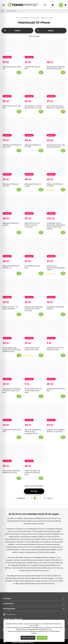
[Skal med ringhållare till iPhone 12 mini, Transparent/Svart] (34, 412)
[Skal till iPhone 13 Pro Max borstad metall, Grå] (56, 127)
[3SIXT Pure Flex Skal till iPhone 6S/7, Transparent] (56, 88)
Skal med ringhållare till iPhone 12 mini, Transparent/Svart (33, 432)
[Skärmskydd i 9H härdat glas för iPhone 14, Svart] (34, 88)
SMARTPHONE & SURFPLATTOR (29, 18)
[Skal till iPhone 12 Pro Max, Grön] (12, 412)
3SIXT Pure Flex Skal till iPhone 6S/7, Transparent (56, 107)
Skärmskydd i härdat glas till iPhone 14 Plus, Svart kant (12, 391)
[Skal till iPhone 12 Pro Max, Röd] (12, 88)
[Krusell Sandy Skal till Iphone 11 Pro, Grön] (34, 330)
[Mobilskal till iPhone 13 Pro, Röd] (56, 371)
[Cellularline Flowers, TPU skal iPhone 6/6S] (56, 330)
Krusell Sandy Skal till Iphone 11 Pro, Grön (32, 349)
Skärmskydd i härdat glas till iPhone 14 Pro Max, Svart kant (34, 309)
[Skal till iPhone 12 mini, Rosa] (34, 248)
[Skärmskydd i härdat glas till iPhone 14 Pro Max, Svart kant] (34, 289)
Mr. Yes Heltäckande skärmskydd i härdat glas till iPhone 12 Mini (12, 350)
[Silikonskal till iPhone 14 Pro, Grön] (12, 166)
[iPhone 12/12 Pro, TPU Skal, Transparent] (12, 289)
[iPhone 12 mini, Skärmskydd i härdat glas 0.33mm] (56, 248)
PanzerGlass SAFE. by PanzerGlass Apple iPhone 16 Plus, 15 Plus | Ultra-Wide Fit (56, 226)
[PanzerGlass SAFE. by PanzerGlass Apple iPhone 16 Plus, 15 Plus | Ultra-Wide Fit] (56, 205)
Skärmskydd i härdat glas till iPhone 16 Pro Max (56, 68)
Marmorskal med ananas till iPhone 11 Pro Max (11, 472)
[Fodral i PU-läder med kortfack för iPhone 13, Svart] (34, 453)
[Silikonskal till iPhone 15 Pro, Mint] (34, 127)
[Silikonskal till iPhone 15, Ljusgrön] (12, 205)
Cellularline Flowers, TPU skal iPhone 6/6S (55, 349)
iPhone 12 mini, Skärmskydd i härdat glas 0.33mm (56, 268)
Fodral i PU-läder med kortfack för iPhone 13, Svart (32, 473)
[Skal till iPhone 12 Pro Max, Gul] (12, 49)
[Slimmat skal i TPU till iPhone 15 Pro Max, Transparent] (34, 205)
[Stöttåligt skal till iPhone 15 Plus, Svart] (12, 127)
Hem (17, 18)
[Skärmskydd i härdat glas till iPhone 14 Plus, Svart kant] (12, 371)
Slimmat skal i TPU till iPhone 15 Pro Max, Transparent (32, 225)
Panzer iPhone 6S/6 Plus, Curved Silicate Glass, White (33, 391)
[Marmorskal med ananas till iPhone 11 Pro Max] (12, 453)
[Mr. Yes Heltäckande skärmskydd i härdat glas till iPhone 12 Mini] (12, 330)
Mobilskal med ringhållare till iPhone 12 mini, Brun (56, 431)
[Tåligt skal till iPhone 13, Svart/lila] (56, 166)
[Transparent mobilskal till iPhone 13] (56, 289)
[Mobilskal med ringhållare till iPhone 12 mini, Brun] (56, 412)
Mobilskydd (44, 18)
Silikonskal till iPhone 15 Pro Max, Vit (11, 267)
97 (45, 498)
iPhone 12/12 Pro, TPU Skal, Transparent (10, 308)
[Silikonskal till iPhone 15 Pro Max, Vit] (12, 248)
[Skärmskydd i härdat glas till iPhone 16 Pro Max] (56, 49)
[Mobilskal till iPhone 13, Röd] (34, 49)
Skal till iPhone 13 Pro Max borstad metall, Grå (56, 146)
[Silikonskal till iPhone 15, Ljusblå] (34, 166)
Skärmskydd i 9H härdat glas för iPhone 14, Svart (33, 107)
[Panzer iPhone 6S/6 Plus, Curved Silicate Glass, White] (34, 371)
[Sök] (34, 11)
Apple (51, 18)
